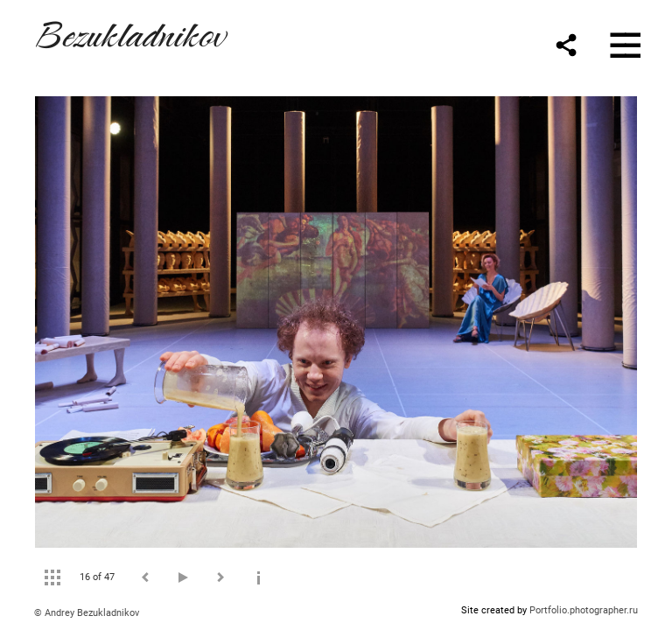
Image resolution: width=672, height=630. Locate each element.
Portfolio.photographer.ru (584, 610)
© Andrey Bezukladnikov (87, 613)
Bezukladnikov (129, 32)
